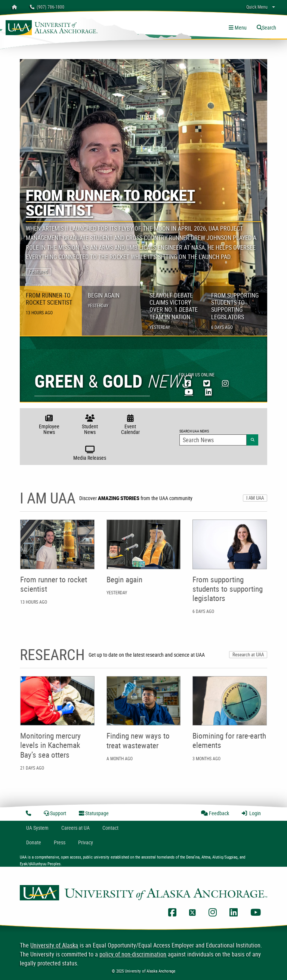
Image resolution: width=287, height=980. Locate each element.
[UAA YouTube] (189, 392)
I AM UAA (255, 498)
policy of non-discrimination (133, 954)
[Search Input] (213, 440)
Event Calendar (130, 424)
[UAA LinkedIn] (209, 392)
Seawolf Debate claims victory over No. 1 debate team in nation (174, 311)
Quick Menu (257, 7)
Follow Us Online (197, 375)
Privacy (86, 842)
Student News (90, 424)
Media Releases (90, 453)
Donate (34, 842)
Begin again (104, 300)
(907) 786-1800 (47, 7)
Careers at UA (75, 828)
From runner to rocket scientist (110, 204)
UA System (37, 828)
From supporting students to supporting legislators (235, 311)
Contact (110, 828)
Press (60, 842)
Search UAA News (219, 437)
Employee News (49, 424)
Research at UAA (248, 654)
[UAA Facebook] (188, 383)
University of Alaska (54, 945)
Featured (38, 272)
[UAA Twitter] (207, 383)
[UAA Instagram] (225, 383)
